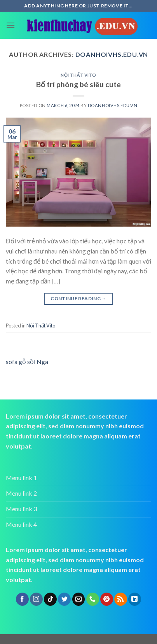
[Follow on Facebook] (22, 599)
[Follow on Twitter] (64, 599)
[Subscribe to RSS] (121, 599)
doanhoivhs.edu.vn (112, 54)
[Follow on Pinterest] (107, 599)
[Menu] (10, 25)
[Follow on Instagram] (36, 599)
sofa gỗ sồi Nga (27, 362)
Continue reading (78, 298)
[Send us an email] (79, 599)
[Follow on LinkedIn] (135, 599)
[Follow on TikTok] (50, 599)
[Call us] (93, 599)
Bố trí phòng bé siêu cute (78, 84)
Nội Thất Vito (78, 75)
